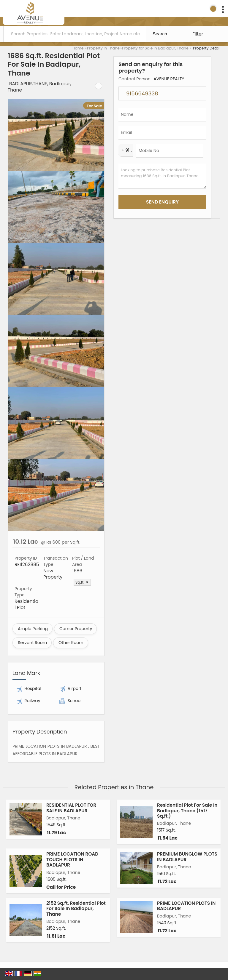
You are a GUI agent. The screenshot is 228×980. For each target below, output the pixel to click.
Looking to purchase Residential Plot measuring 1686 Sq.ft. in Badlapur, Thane (162, 176)
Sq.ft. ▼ (82, 582)
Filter (198, 34)
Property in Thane (103, 48)
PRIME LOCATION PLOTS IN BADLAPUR (186, 906)
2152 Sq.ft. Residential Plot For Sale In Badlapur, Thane (76, 909)
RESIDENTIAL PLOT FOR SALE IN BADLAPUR (71, 808)
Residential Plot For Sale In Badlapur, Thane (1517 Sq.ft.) (187, 811)
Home (78, 48)
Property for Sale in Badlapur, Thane (155, 48)
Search (160, 34)
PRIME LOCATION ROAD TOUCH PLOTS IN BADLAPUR (72, 859)
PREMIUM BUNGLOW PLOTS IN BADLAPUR (187, 857)
